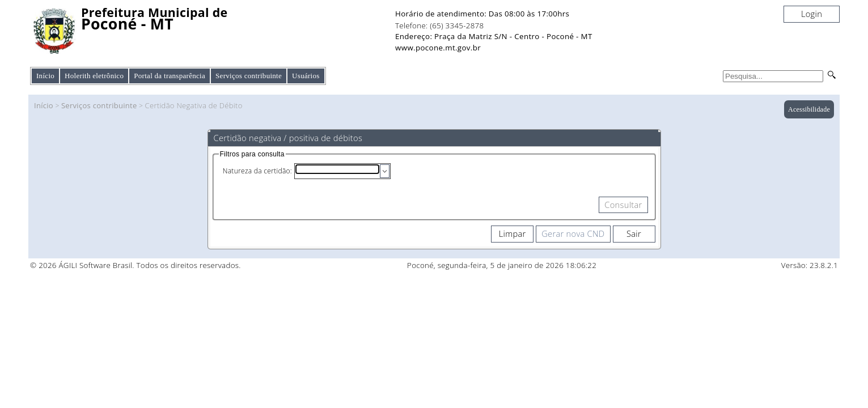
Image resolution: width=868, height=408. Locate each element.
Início (45, 76)
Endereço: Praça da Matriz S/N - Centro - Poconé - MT (494, 36)
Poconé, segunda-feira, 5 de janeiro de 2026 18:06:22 (502, 265)
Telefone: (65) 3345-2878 (439, 25)
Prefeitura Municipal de (154, 13)
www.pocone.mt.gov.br (438, 48)
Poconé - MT (127, 24)
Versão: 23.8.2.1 (810, 265)
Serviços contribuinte (99, 105)
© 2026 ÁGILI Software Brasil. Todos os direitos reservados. (136, 265)
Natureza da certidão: (257, 171)
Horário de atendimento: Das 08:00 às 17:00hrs (482, 14)
